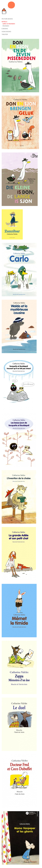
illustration (6, 26)
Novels (4, 22)
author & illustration (9, 24)
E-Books (5, 29)
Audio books (6, 32)
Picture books (7, 19)
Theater (5, 34)
